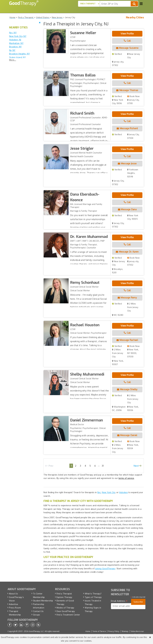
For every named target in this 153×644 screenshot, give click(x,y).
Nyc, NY (13, 33)
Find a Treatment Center (68, 615)
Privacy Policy (114, 631)
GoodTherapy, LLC (36, 631)
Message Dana (127, 209)
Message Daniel (127, 435)
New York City (109, 492)
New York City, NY (18, 36)
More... (13, 60)
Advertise (14, 604)
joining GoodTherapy (105, 569)
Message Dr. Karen (127, 252)
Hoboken (123, 492)
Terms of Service (99, 631)
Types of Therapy (93, 597)
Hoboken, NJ (15, 40)
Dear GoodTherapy (66, 611)
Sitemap (125, 631)
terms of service (126, 478)
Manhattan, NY (16, 43)
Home (88, 631)
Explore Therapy (64, 597)
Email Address (119, 601)
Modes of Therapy (65, 608)
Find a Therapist (64, 594)
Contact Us (38, 611)
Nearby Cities (135, 17)
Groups (37, 615)
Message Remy (127, 298)
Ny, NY (12, 50)
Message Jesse (127, 163)
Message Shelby (127, 389)
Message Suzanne (127, 48)
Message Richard (127, 128)
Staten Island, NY (17, 57)
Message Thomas (127, 90)
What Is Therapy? (93, 594)
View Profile (127, 34)
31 (103, 466)
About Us (13, 594)
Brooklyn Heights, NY (19, 54)
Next (136, 466)
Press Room (15, 608)
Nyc (99, 492)
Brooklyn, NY (15, 47)
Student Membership (43, 601)
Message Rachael (127, 340)
